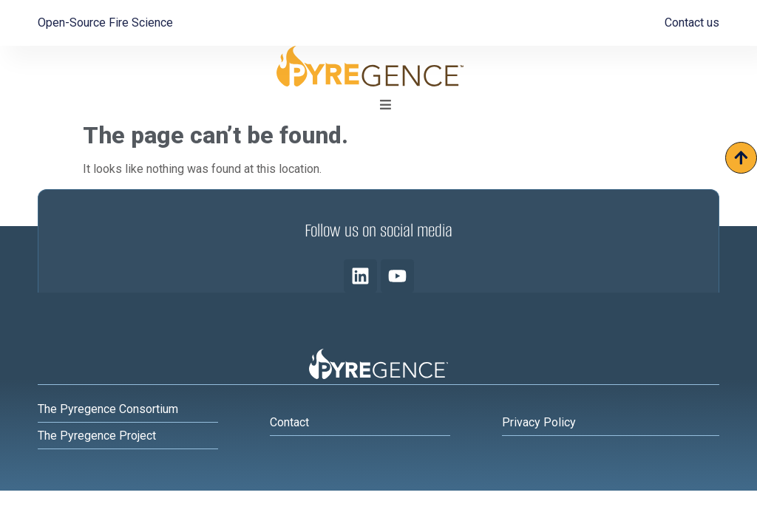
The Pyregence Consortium (108, 409)
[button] (385, 105)
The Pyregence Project (97, 436)
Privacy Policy (539, 422)
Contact (289, 422)
